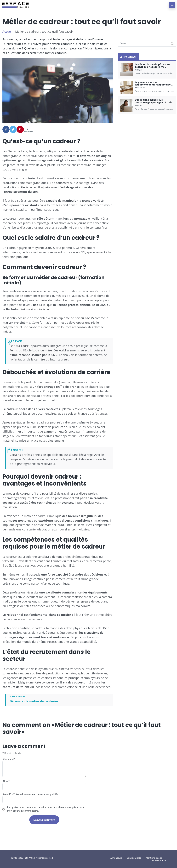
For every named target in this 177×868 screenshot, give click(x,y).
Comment (9, 759)
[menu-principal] (172, 5)
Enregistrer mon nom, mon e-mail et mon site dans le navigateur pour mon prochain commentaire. (46, 809)
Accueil (7, 32)
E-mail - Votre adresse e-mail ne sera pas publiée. (31, 794)
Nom (6, 781)
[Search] (172, 44)
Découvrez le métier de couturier (34, 701)
